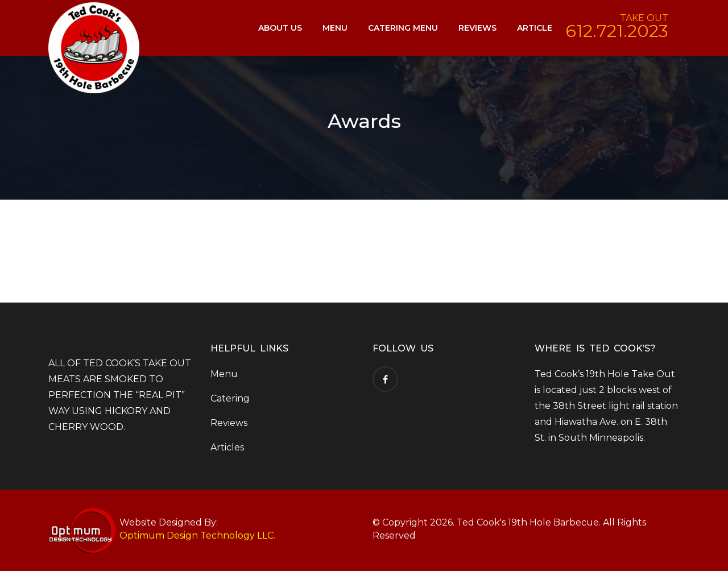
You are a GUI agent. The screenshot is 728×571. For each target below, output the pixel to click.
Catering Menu (403, 28)
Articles (227, 447)
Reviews (477, 28)
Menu (335, 28)
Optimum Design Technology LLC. (197, 535)
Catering (230, 398)
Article (535, 28)
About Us (280, 28)
